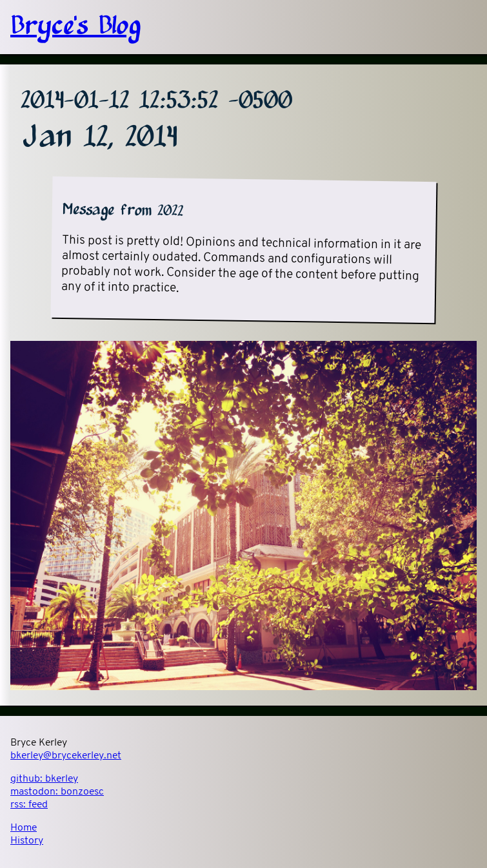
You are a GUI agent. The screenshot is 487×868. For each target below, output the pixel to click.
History (27, 841)
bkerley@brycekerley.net (66, 756)
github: (44, 779)
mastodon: (57, 792)
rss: (29, 805)
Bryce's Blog (75, 27)
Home (24, 828)
